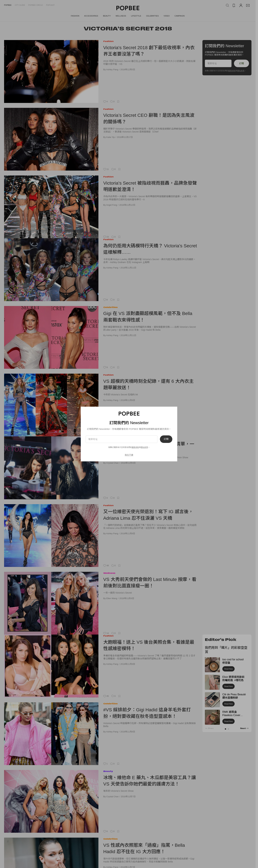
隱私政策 (144, 447)
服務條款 (135, 447)
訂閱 (166, 439)
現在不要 (129, 455)
